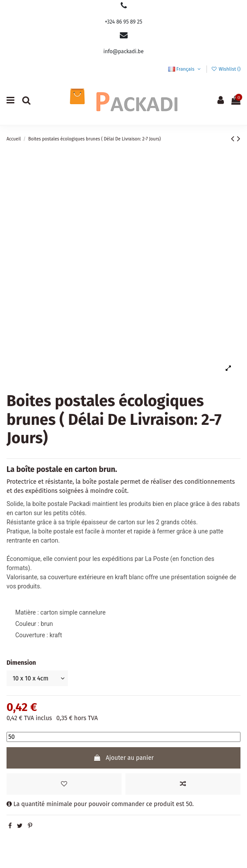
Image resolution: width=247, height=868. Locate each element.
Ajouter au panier (123, 758)
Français (185, 69)
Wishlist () (226, 69)
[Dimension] (37, 678)
